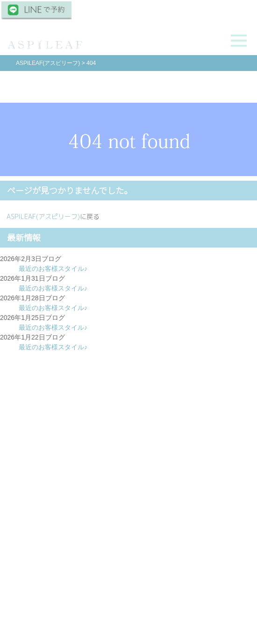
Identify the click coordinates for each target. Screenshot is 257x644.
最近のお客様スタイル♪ (53, 269)
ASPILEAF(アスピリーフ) (43, 216)
